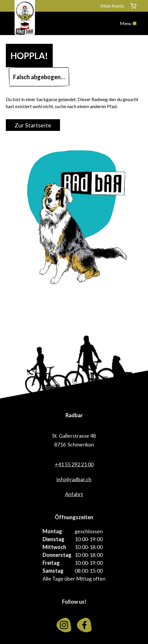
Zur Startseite (33, 125)
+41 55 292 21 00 (74, 464)
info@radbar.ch (74, 479)
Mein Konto (112, 6)
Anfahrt (74, 494)
